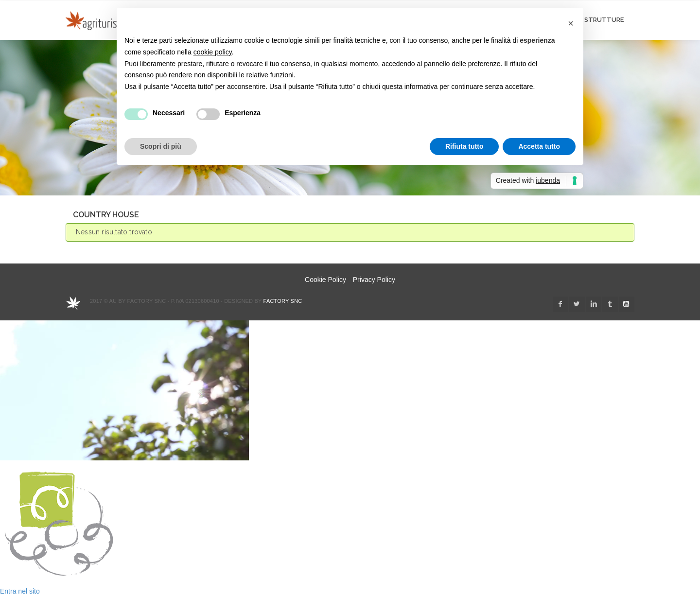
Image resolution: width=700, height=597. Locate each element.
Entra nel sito (20, 591)
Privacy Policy (374, 280)
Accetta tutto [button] (539, 146)
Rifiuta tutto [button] (464, 146)
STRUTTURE (604, 20)
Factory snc (283, 301)
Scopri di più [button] (161, 146)
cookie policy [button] (213, 52)
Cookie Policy (325, 280)
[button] (571, 23)
